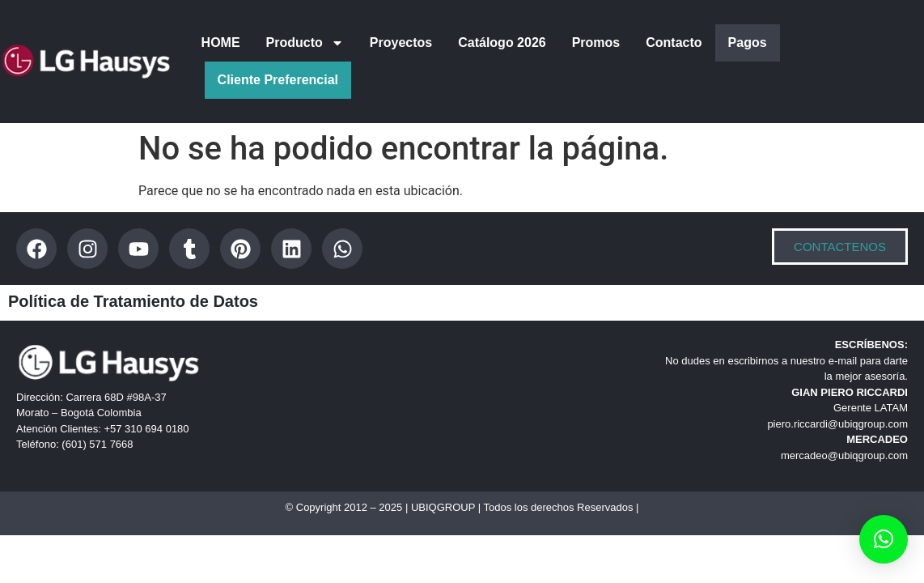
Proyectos (401, 43)
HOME (221, 43)
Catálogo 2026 (502, 43)
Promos (596, 43)
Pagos (748, 43)
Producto (305, 43)
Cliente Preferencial (278, 80)
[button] (884, 539)
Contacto (674, 43)
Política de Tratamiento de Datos (133, 301)
